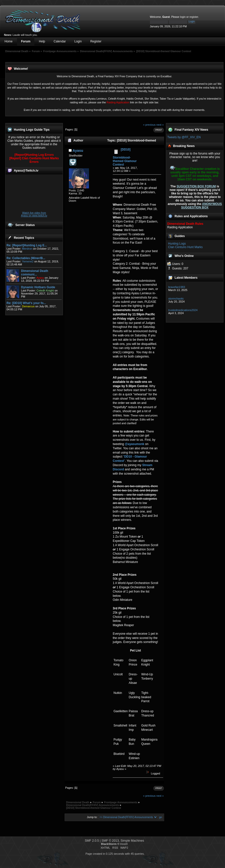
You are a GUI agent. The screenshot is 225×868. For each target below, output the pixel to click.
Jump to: (92, 817)
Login (78, 41)
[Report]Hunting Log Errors (34, 155)
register (194, 17)
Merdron (27, 249)
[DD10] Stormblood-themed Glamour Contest (125, 157)
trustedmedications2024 (183, 310)
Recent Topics (24, 238)
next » (160, 125)
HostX (124, 844)
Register (96, 41)
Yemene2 (28, 261)
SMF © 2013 (110, 841)
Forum (26, 41)
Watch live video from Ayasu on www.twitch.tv (34, 214)
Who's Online (184, 256)
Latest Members (186, 278)
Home (9, 41)
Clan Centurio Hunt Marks (185, 247)
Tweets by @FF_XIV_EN (184, 137)
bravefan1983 (177, 287)
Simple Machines (132, 841)
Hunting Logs (177, 244)
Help (42, 41)
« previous (149, 125)
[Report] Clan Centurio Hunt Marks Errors (34, 160)
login (183, 17)
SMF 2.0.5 (92, 841)
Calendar (60, 41)
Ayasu (78, 151)
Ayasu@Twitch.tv (26, 171)
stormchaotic (176, 299)
